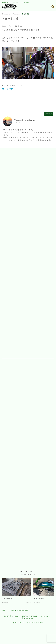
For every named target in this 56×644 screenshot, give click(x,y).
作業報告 (26, 14)
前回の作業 (7, 89)
